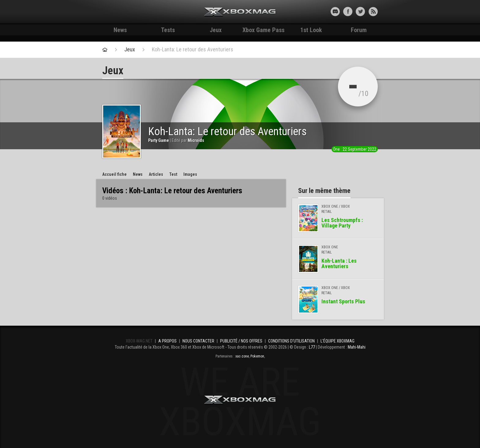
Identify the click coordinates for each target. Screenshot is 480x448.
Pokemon (257, 356)
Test (173, 174)
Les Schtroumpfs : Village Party (342, 223)
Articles (156, 174)
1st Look (311, 30)
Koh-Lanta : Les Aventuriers (339, 263)
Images (190, 174)
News (120, 30)
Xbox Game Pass (263, 30)
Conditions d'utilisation (291, 341)
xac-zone (242, 356)
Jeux (216, 30)
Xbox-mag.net (240, 12)
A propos (167, 341)
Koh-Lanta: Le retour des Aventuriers (193, 50)
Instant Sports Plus (343, 301)
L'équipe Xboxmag (337, 341)
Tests (168, 30)
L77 (312, 347)
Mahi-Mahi (357, 347)
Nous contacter (198, 341)
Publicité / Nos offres (241, 341)
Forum (359, 30)
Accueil (114, 174)
